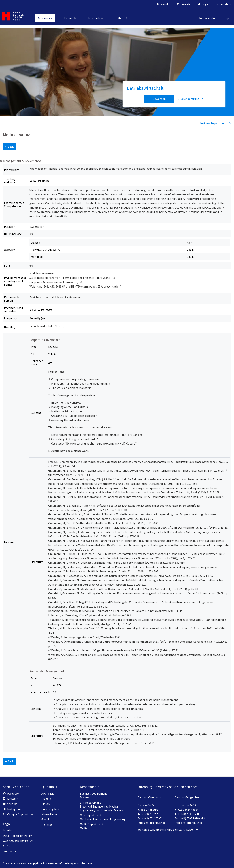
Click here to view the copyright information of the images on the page (47, 863)
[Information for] (213, 18)
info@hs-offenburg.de (152, 823)
